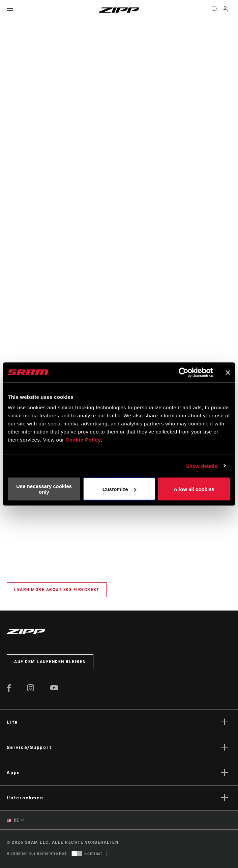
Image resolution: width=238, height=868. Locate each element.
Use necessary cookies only (44, 489)
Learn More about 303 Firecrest (57, 590)
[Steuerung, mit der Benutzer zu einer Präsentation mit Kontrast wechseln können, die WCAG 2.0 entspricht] (89, 854)
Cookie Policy (83, 440)
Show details (202, 466)
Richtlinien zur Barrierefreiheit (37, 854)
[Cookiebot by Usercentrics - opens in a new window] (184, 372)
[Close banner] (228, 372)
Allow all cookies (194, 489)
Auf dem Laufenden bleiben (50, 662)
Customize (119, 489)
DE (13, 820)
